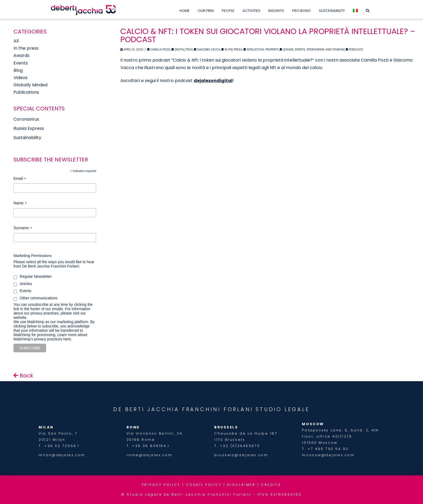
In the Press (232, 50)
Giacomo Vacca (207, 50)
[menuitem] (355, 9)
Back (23, 376)
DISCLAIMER (241, 485)
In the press (26, 48)
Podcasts (354, 50)
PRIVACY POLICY (161, 485)
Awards (21, 55)
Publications (26, 92)
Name (20, 204)
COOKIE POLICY (204, 485)
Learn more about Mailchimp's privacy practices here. (50, 337)
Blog (18, 70)
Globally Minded (30, 85)
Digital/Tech (182, 50)
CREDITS (271, 485)
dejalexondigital (213, 81)
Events (21, 63)
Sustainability (27, 138)
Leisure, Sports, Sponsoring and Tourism (312, 50)
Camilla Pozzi (159, 50)
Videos (21, 78)
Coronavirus (26, 119)
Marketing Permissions (33, 256)
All (16, 41)
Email (20, 179)
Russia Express (29, 128)
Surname (23, 229)
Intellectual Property (261, 50)
